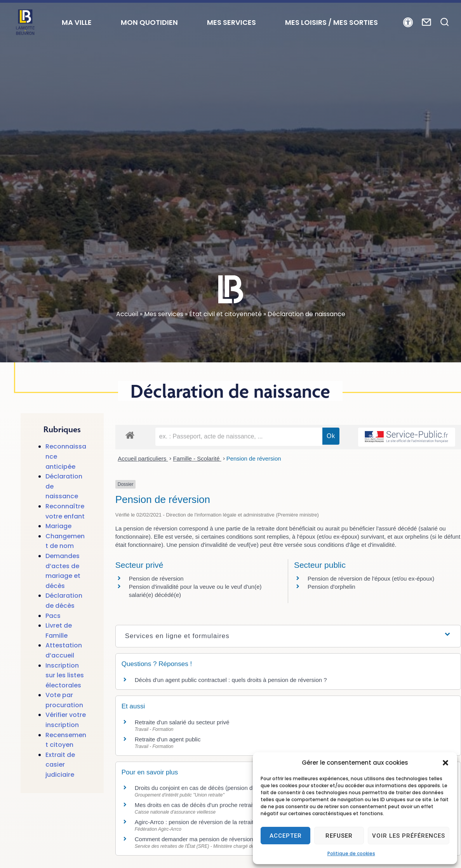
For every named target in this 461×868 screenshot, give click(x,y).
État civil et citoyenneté (225, 314)
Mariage (58, 526)
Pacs (53, 616)
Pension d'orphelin (331, 587)
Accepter (286, 836)
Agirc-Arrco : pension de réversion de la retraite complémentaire (222, 822)
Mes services (164, 314)
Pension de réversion (254, 458)
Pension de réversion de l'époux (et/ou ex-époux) (371, 578)
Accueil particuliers (143, 458)
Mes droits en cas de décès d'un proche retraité (200, 805)
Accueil (127, 314)
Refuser (339, 836)
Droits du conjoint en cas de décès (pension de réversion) (213, 788)
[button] (445, 763)
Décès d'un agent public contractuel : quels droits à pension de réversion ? (231, 680)
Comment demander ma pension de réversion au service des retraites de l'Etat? (242, 839)
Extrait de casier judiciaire (60, 765)
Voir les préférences (409, 836)
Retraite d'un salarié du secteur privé (182, 722)
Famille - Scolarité (197, 458)
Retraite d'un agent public (168, 739)
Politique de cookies (351, 853)
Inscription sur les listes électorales (65, 675)
